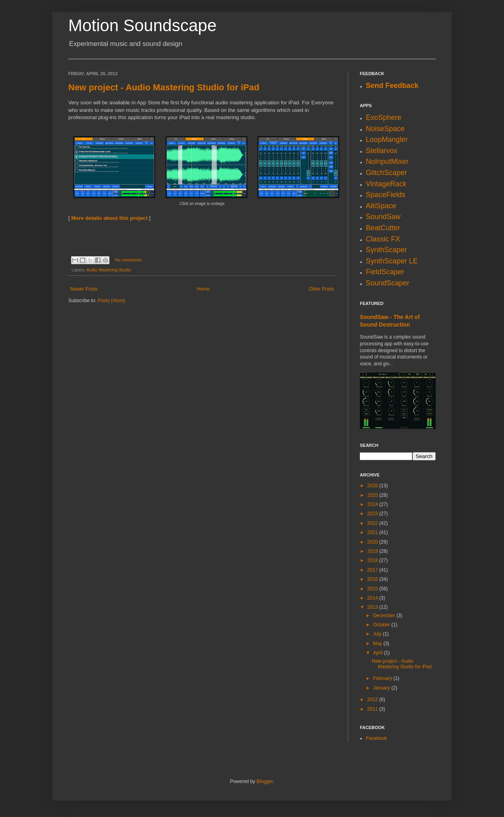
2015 (373, 589)
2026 (373, 486)
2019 (373, 551)
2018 (373, 560)
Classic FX (383, 239)
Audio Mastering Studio (109, 270)
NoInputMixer (387, 161)
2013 (373, 607)
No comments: (129, 260)
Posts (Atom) (111, 301)
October (382, 625)
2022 (373, 523)
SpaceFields (386, 195)
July (378, 634)
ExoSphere (384, 118)
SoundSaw (383, 217)
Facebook (376, 738)
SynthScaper (386, 250)
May (378, 644)
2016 (373, 579)
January (382, 688)
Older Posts (321, 289)
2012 (373, 699)
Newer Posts (84, 289)
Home (203, 289)
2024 (373, 504)
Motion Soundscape (142, 25)
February (383, 678)
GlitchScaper (386, 173)
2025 (373, 495)
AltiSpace (381, 206)
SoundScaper (388, 283)
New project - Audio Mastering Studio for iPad (164, 87)
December (385, 616)
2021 (373, 532)
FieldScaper (385, 272)
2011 (373, 709)
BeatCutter (383, 228)
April (378, 653)
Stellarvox (382, 151)
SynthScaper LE (392, 261)
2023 (373, 514)
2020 (373, 542)
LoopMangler (387, 139)
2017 (373, 570)
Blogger (265, 781)
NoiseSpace (385, 129)
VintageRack (386, 184)
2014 (373, 598)
